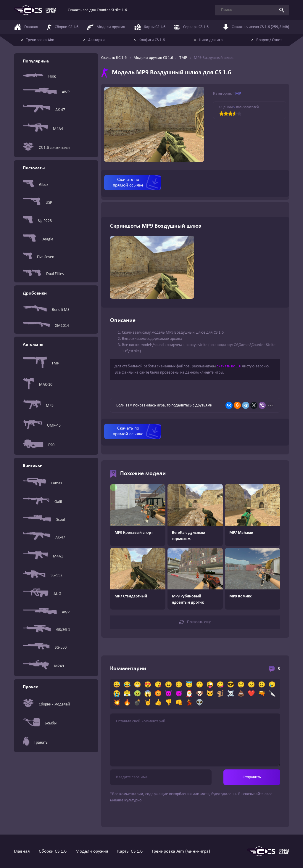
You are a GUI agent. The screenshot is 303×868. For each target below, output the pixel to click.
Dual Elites (43, 274)
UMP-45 (42, 426)
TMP (41, 363)
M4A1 (43, 556)
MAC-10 (38, 385)
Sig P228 (37, 221)
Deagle (38, 239)
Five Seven (38, 257)
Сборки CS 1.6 (53, 851)
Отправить (252, 777)
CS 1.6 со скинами (46, 148)
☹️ (262, 685)
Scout (44, 520)
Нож (39, 76)
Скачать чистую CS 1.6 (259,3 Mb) (256, 27)
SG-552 (43, 575)
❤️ (251, 694)
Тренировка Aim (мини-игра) (181, 851)
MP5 (38, 406)
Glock (36, 185)
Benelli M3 (46, 310)
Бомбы (40, 723)
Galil (42, 502)
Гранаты (36, 742)
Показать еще (195, 622)
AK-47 (44, 110)
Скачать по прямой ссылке (128, 183)
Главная (22, 851)
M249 (43, 666)
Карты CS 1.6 (130, 851)
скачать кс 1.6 (229, 366)
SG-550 (45, 647)
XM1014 (46, 326)
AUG (42, 594)
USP (37, 203)
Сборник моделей (46, 704)
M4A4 (43, 129)
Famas (42, 483)
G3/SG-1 (46, 630)
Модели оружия (92, 851)
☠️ (231, 694)
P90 (39, 445)
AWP (46, 92)
